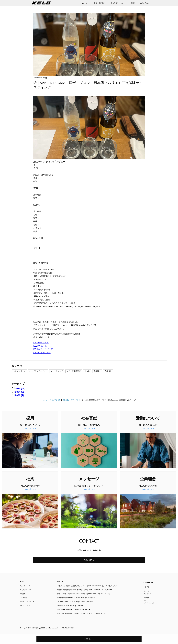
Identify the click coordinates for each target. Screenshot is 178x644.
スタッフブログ (55, 400)
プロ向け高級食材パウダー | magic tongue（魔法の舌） (76, 602)
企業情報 (132, 3)
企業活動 (146, 587)
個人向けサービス (117, 3)
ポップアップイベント (38, 371)
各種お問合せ (89, 560)
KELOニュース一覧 (42, 353)
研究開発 (23, 594)
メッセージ (147, 594)
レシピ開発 (23, 598)
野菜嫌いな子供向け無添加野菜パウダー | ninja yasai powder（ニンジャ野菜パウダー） (86, 590)
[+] (13, 388)
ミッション (147, 591)
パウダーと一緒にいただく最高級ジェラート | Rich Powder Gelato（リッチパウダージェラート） (90, 586)
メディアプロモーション (28, 602)
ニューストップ (25, 586)
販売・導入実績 (99, 3)
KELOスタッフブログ (43, 349)
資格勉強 (66, 400)
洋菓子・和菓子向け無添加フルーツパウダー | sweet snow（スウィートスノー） (84, 594)
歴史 (145, 600)
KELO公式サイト (41, 343)
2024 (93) (20, 392)
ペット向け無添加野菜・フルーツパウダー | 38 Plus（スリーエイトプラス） (83, 614)
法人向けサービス (26, 590)
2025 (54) (20, 388)
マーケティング (57, 371)
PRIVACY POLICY (68, 628)
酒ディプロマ (76, 400)
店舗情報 (108, 371)
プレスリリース (19, 371)
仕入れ (87, 371)
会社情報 (146, 598)
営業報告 (97, 371)
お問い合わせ (145, 3)
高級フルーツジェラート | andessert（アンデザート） (75, 610)
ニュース (85, 3)
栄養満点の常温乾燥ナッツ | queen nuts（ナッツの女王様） (77, 598)
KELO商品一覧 (40, 346)
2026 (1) (19, 395)
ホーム (45, 400)
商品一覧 (60, 581)
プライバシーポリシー (151, 603)
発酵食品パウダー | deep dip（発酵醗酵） (71, 606)
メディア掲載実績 (74, 371)
